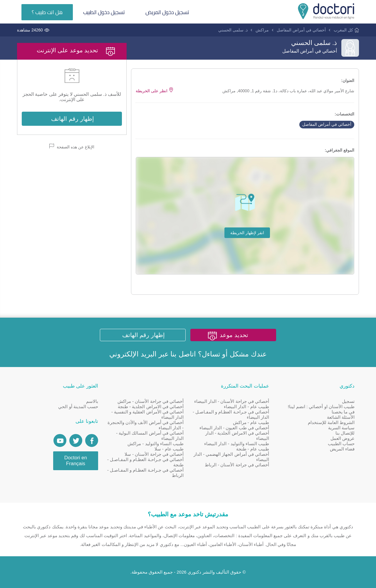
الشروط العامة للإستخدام (331, 422)
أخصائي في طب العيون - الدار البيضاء (234, 428)
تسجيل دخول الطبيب (104, 12)
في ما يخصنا (343, 412)
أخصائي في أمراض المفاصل (301, 30)
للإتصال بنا (345, 433)
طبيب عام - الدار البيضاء (246, 407)
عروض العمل (343, 438)
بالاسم (92, 401)
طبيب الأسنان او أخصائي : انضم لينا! (321, 407)
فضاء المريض (342, 449)
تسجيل (348, 401)
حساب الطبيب (341, 444)
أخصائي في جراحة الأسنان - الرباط (237, 465)
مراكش (262, 30)
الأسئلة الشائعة (341, 417)
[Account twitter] (76, 440)
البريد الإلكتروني (133, 354)
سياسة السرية (341, 428)
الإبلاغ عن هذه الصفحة (72, 146)
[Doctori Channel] (60, 440)
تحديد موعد (234, 335)
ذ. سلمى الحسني (233, 30)
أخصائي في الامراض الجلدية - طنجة (151, 407)
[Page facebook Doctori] (92, 440)
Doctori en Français (76, 461)
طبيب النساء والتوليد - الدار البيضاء (237, 444)
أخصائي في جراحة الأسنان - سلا (154, 454)
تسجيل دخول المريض (167, 12)
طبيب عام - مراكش (251, 422)
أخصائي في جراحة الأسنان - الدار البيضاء (232, 401)
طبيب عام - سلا (169, 449)
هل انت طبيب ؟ (47, 12)
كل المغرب (343, 30)
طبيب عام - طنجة (253, 449)
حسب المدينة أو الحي (78, 407)
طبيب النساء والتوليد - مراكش (156, 444)
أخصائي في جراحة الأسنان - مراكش (151, 401)
